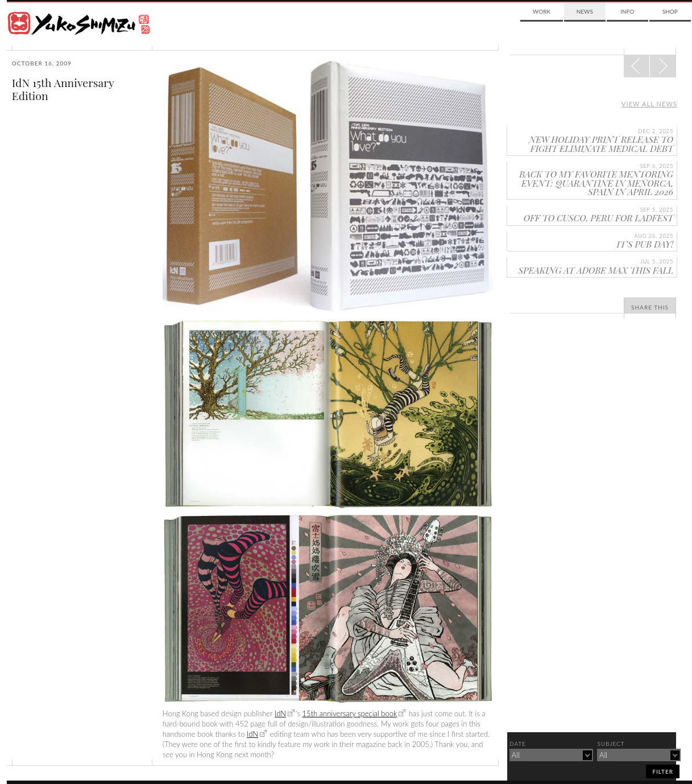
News (585, 11)
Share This (650, 307)
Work (542, 11)
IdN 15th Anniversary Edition (63, 89)
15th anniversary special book (350, 713)
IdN (280, 713)
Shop (670, 11)
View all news (649, 104)
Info (627, 11)
